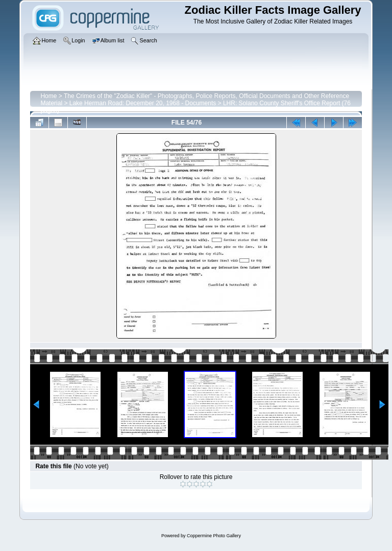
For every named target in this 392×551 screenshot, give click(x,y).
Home (48, 96)
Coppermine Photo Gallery (214, 536)
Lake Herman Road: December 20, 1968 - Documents (143, 103)
